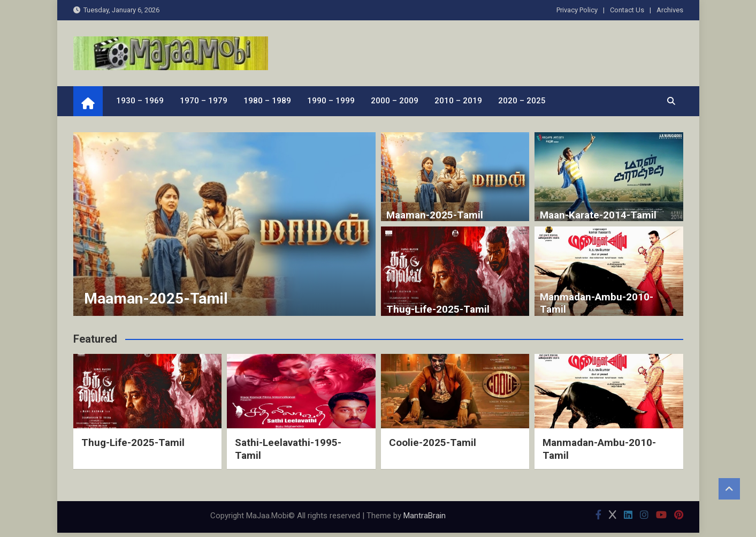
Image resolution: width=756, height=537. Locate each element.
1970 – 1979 (204, 101)
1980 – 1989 (267, 101)
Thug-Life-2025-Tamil (438, 309)
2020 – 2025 (522, 101)
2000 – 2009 (395, 101)
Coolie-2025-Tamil (433, 443)
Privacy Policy (577, 10)
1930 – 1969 (140, 101)
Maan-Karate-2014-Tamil (598, 215)
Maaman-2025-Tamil (156, 298)
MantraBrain (425, 516)
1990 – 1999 (331, 101)
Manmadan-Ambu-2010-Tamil (597, 303)
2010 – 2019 (458, 101)
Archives (670, 10)
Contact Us (627, 10)
